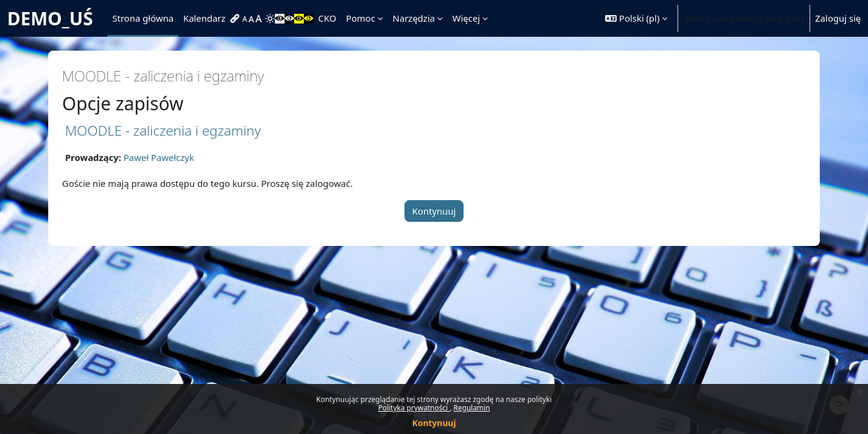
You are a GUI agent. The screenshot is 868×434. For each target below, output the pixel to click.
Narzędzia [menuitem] (414, 18)
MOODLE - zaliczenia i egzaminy (163, 131)
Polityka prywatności (414, 408)
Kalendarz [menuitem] (204, 18)
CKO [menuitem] (327, 18)
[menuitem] (236, 19)
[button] (636, 18)
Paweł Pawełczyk (159, 157)
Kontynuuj (434, 423)
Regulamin (472, 408)
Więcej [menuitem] (466, 18)
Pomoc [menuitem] (360, 18)
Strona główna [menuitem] (143, 18)
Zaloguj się (838, 18)
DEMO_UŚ (50, 18)
